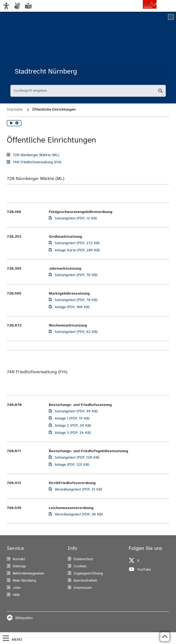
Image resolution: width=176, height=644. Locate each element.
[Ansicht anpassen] (6, 6)
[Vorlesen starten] (11, 123)
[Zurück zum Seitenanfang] (165, 637)
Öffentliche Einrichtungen (54, 110)
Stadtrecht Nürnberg (46, 72)
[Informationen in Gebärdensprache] (17, 6)
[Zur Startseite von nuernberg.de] (141, 10)
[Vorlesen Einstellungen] (17, 123)
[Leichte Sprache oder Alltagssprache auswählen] (28, 6)
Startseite (15, 110)
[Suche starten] (160, 91)
